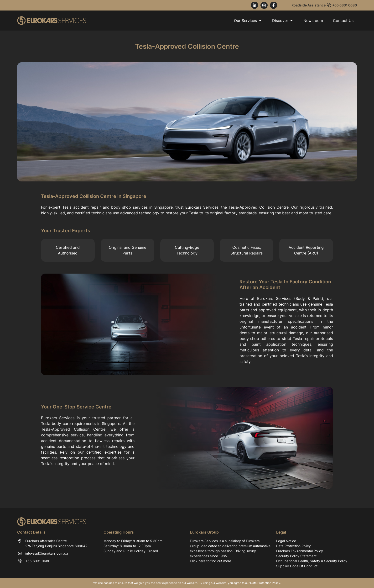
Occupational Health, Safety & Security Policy (312, 561)
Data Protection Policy (293, 546)
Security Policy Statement (296, 556)
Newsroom (313, 21)
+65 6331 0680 (345, 5)
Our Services (248, 21)
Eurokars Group (204, 532)
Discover (283, 21)
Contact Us (343, 21)
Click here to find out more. (211, 561)
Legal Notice (286, 541)
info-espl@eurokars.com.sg (47, 553)
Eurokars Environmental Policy (300, 551)
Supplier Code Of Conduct (297, 566)
